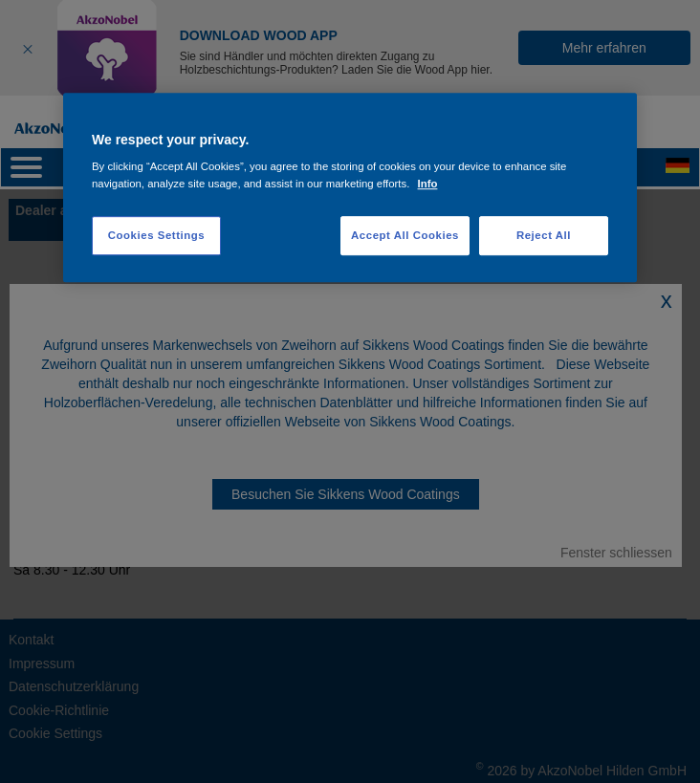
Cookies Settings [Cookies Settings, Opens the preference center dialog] (156, 235)
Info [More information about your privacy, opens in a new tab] (428, 184)
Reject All (544, 235)
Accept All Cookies (405, 235)
